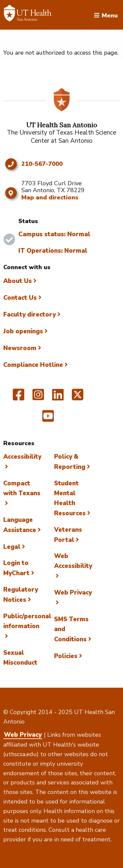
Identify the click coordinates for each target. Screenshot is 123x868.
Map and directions (50, 197)
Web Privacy (23, 735)
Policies (66, 656)
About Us (18, 281)
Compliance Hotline (33, 365)
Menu (110, 15)
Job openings (23, 331)
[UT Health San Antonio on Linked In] (58, 397)
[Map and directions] (11, 193)
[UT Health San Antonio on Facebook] (19, 397)
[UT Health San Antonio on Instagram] (38, 397)
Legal (12, 547)
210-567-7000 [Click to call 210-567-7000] (42, 164)
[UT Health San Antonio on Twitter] (78, 397)
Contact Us (20, 298)
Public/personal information (27, 621)
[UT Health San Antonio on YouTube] (48, 419)
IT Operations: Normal (53, 251)
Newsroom (20, 348)
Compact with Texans (22, 488)
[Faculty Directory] (28, 15)
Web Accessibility (73, 561)
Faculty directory (30, 315)
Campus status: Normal (54, 234)
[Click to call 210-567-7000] (11, 164)
